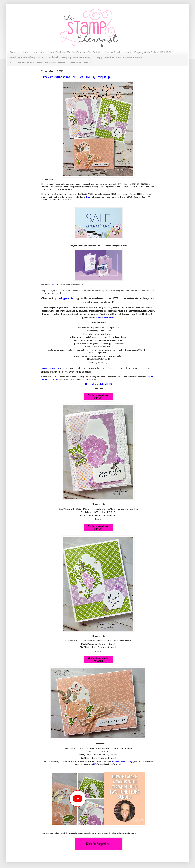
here (88, 197)
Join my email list (50, 368)
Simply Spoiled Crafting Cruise (26, 58)
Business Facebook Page (123, 762)
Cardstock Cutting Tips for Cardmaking (69, 58)
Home (25, 53)
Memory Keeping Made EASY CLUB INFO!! (148, 53)
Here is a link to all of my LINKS (99, 384)
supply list (55, 284)
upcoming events (63, 298)
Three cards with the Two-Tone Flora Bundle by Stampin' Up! (76, 77)
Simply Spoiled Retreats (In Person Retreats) (119, 58)
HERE (96, 764)
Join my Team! (112, 53)
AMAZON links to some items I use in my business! (37, 63)
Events (13, 53)
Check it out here (105, 317)
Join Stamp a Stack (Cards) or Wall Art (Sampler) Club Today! (67, 53)
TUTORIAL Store (79, 63)
